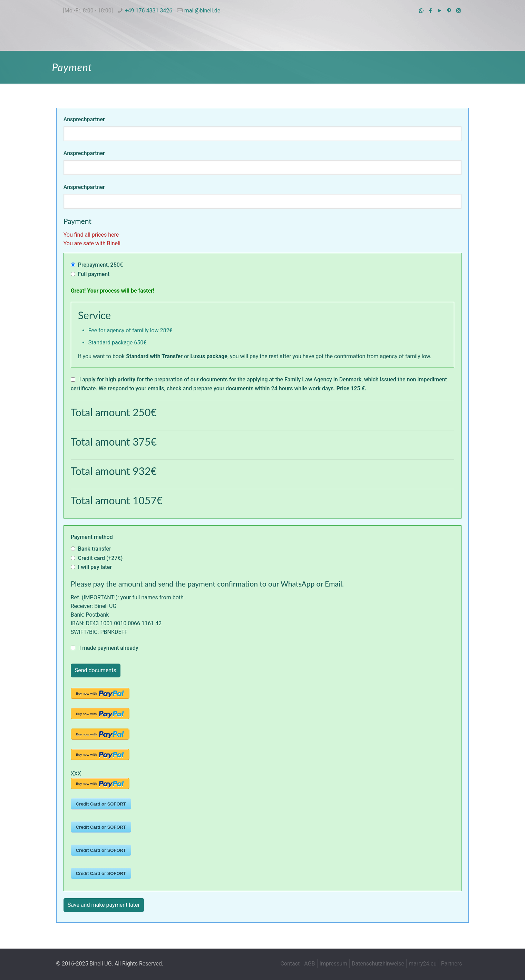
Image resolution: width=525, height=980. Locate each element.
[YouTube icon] (440, 11)
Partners (452, 964)
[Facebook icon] (431, 11)
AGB (309, 964)
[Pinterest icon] (449, 11)
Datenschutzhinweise (378, 964)
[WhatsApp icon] (421, 11)
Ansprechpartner (84, 119)
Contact (290, 964)
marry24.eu (423, 964)
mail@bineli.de (202, 11)
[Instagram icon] (459, 11)
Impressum (334, 964)
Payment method (92, 537)
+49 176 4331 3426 (148, 11)
